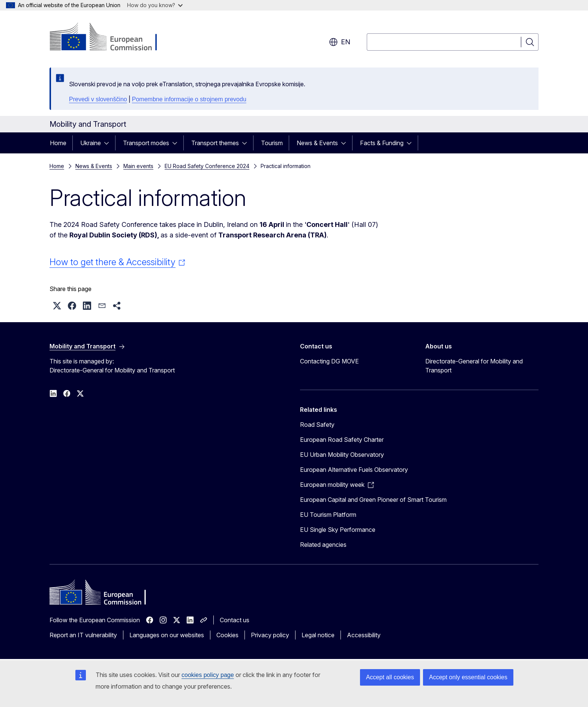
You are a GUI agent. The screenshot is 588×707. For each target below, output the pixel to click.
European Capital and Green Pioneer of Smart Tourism (373, 500)
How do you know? (155, 5)
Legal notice (318, 635)
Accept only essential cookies (468, 677)
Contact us (235, 620)
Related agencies (323, 545)
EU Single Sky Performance (338, 530)
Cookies (227, 635)
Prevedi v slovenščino (98, 99)
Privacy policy (270, 635)
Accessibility (364, 635)
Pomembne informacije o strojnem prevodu (189, 99)
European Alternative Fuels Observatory (354, 470)
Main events (138, 166)
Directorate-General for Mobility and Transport (474, 366)
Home (58, 143)
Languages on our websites (167, 635)
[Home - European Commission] (110, 38)
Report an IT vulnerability (83, 635)
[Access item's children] (109, 143)
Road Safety (317, 425)
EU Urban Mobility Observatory (342, 455)
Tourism (272, 143)
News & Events (317, 143)
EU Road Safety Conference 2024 (207, 166)
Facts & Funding (382, 143)
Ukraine (91, 143)
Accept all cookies (390, 677)
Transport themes (215, 143)
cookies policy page (208, 675)
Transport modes (146, 143)
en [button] (340, 42)
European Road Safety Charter (342, 440)
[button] (57, 306)
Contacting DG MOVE (329, 361)
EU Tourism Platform (328, 515)
